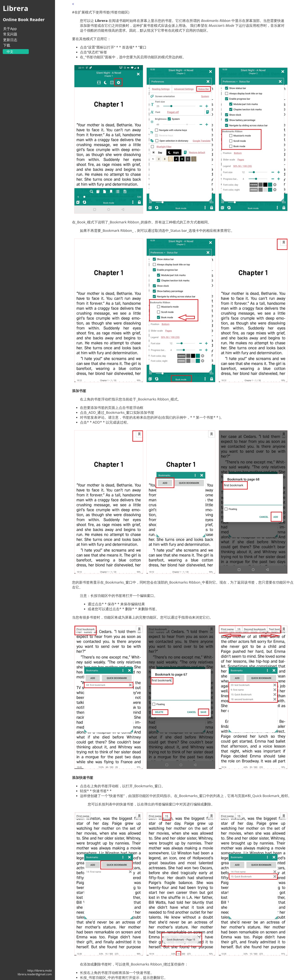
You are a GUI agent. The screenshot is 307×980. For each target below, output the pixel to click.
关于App (10, 29)
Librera (15, 8)
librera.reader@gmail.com (35, 974)
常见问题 (10, 34)
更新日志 (10, 40)
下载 (7, 45)
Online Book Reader (24, 19)
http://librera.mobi (40, 971)
